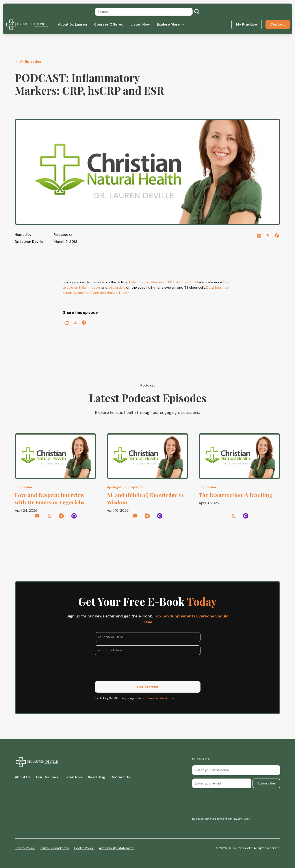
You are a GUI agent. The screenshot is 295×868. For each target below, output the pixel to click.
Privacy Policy (25, 848)
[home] (27, 24)
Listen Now (140, 24)
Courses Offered (109, 24)
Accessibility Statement (116, 848)
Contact (278, 24)
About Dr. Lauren (72, 24)
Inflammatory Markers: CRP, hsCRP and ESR (163, 282)
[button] (171, 24)
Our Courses (47, 777)
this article (116, 287)
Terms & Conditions (54, 848)
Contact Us (120, 777)
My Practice (247, 24)
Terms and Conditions (160, 698)
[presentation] (128, 667)
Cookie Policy (84, 848)
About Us (23, 777)
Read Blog (96, 777)
